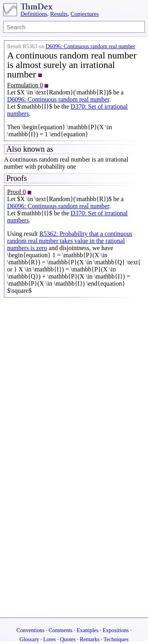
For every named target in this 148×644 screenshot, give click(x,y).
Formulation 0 (25, 85)
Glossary (29, 639)
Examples (87, 630)
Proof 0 (17, 192)
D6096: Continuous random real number (91, 46)
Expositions (116, 630)
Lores (50, 639)
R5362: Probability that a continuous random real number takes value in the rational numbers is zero (70, 241)
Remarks (90, 639)
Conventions (31, 630)
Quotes (68, 639)
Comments (61, 630)
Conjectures (85, 14)
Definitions (34, 14)
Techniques (116, 639)
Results (59, 14)
